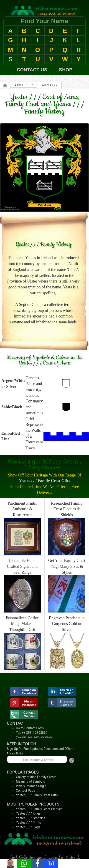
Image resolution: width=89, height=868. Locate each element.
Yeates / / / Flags (28, 827)
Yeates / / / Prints (28, 823)
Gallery (19, 85)
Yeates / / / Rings (28, 813)
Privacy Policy (15, 754)
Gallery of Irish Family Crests (36, 777)
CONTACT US (32, 70)
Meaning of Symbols (30, 781)
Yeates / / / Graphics (31, 818)
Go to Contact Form (30, 728)
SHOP (66, 70)
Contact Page (25, 791)
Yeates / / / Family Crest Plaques (39, 809)
